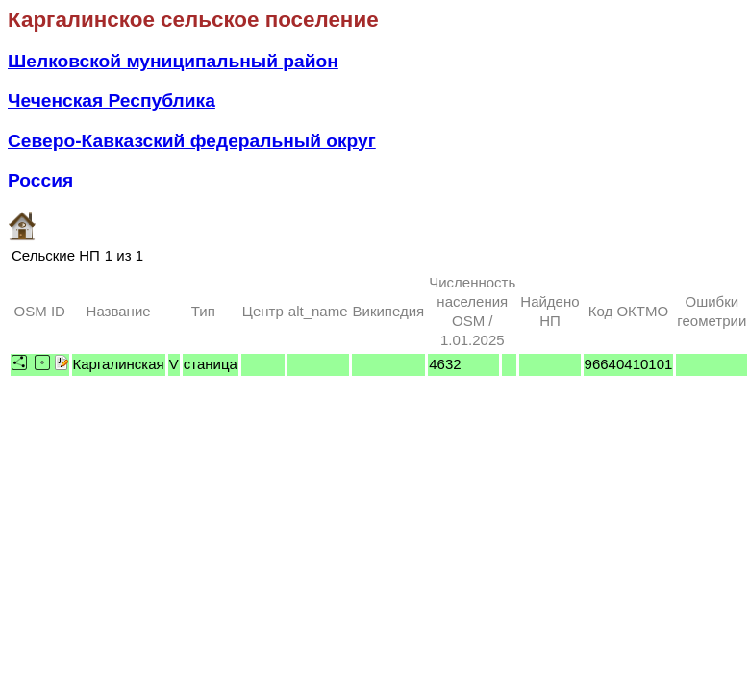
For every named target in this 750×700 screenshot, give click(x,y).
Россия (40, 180)
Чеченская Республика (112, 100)
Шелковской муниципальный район (173, 61)
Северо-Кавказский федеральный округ (192, 141)
